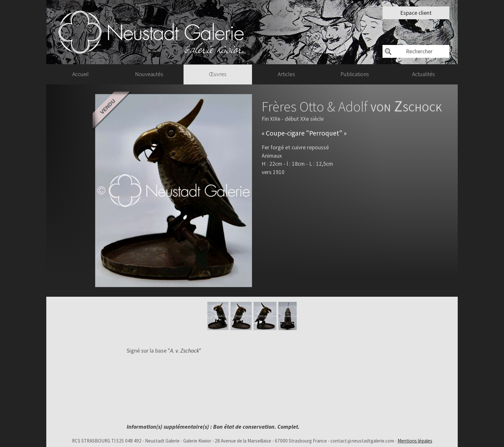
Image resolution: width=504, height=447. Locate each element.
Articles (286, 74)
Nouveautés (149, 74)
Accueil (81, 74)
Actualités (423, 74)
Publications (355, 74)
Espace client (416, 13)
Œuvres (218, 74)
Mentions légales (415, 441)
